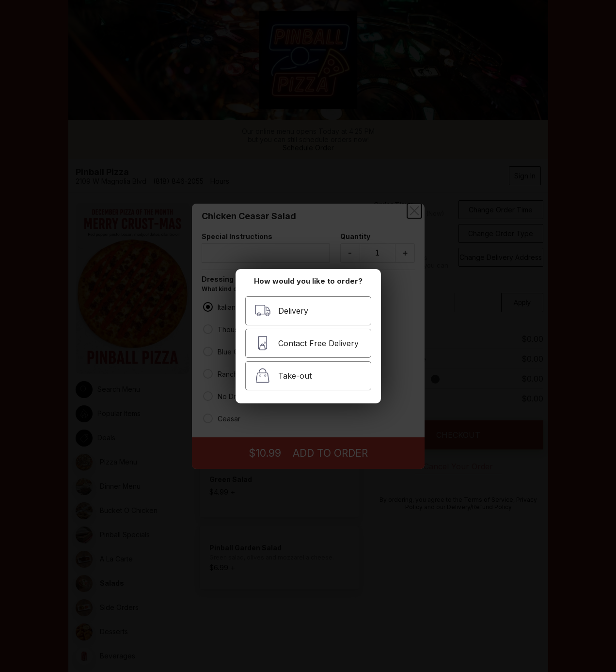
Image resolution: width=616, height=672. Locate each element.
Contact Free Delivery (307, 343)
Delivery (281, 311)
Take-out (283, 376)
